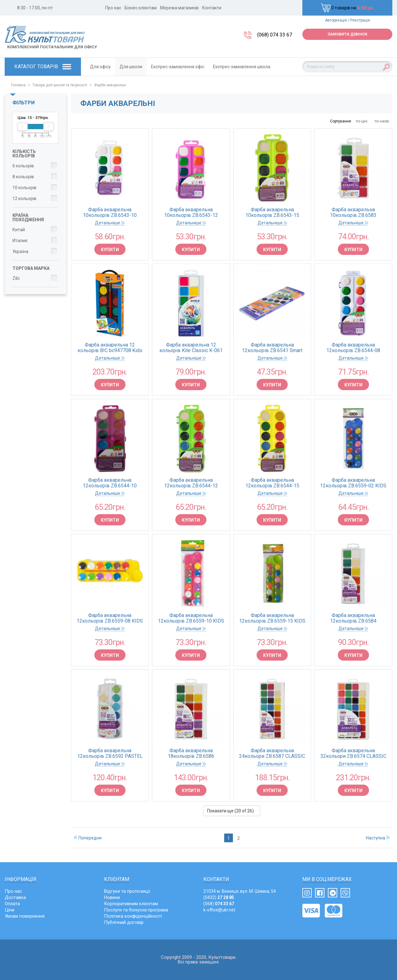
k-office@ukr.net (219, 910)
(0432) (219, 897)
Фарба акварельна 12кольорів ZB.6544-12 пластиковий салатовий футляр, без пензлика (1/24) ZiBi (191, 483)
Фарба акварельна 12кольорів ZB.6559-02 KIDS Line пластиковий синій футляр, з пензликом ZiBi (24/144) (353, 483)
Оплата (12, 904)
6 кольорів (23, 166)
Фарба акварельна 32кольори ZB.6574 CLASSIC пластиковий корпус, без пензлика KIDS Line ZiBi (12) (353, 753)
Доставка (15, 897)
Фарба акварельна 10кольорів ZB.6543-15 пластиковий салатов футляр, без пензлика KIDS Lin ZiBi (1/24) (272, 213)
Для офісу (100, 67)
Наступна (378, 838)
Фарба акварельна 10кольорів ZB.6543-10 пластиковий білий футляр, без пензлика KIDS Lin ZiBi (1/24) (110, 213)
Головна (18, 85)
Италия (20, 241)
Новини (112, 897)
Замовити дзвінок (347, 34)
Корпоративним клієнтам (131, 904)
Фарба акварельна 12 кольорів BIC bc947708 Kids (110, 348)
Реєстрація (360, 20)
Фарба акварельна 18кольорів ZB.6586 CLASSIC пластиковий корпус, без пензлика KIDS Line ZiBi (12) (191, 753)
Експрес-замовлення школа (242, 67)
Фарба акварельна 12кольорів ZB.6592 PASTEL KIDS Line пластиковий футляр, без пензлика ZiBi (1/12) (110, 753)
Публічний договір (124, 922)
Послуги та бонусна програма (136, 910)
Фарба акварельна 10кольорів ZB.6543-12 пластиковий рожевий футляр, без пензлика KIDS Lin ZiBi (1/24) (191, 213)
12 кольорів (24, 198)
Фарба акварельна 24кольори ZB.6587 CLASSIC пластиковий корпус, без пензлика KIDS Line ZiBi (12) (272, 753)
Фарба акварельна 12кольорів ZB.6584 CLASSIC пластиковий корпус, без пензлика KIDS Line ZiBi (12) (353, 618)
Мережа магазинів (179, 8)
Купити (110, 250)
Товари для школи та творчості (60, 85)
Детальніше (110, 223)
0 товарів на (347, 8)
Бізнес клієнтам (141, 8)
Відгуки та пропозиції (127, 891)
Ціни (9, 910)
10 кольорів (24, 188)
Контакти (212, 8)
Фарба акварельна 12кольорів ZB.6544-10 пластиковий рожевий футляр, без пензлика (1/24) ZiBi (110, 483)
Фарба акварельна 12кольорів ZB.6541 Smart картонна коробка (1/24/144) (272, 348)
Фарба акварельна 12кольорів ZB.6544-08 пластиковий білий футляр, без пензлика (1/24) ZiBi (353, 348)
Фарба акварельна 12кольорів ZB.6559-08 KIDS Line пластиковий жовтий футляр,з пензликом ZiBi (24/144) (110, 618)
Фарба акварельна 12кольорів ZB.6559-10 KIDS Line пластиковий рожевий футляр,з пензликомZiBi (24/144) (191, 618)
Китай (19, 230)
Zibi (16, 278)
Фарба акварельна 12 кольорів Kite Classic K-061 (191, 348)
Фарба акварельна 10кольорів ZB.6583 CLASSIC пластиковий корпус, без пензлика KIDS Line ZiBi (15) (353, 213)
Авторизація (336, 20)
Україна (20, 251)
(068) (219, 904)
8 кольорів (23, 177)
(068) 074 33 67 (275, 35)
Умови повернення (25, 916)
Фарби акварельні (110, 85)
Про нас (113, 8)
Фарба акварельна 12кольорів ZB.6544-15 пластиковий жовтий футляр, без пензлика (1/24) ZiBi (272, 483)
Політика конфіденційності (133, 916)
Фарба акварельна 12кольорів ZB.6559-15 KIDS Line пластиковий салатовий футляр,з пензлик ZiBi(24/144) (272, 618)
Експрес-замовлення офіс (178, 67)
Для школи (131, 67)
